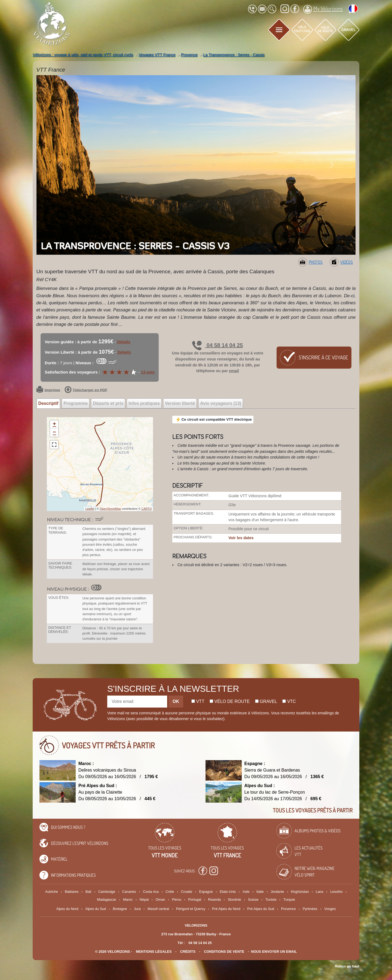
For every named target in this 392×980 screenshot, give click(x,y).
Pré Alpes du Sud (261, 909)
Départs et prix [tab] (108, 403)
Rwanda (214, 899)
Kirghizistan (300, 892)
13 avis (148, 372)
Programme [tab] (76, 403)
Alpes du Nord (67, 909)
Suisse (253, 899)
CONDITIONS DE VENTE (224, 952)
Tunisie (271, 899)
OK (176, 701)
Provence (289, 909)
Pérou (177, 899)
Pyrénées (310, 909)
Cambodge (107, 892)
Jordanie (277, 892)
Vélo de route (230, 701)
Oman (160, 899)
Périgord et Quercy (190, 909)
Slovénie (235, 899)
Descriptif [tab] (48, 403)
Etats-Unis (228, 892)
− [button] (54, 433)
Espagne (206, 892)
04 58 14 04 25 (218, 345)
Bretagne (120, 909)
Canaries (129, 892)
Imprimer (48, 390)
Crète (170, 892)
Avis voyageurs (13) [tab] (221, 403)
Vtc (289, 701)
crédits (188, 952)
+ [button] (54, 424)
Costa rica (151, 892)
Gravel (266, 701)
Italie (260, 892)
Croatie (187, 892)
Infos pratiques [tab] (144, 403)
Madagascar (106, 899)
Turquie (289, 899)
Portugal (195, 899)
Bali (88, 892)
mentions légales (154, 952)
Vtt (198, 701)
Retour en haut (347, 966)
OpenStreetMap (111, 509)
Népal (144, 899)
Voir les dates (241, 538)
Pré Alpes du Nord (226, 909)
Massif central (158, 909)
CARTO (146, 509)
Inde (246, 892)
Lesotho (336, 892)
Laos (320, 892)
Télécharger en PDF (86, 390)
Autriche (52, 892)
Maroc (128, 899)
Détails (124, 342)
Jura (137, 909)
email (234, 371)
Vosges (330, 909)
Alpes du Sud (96, 909)
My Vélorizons (323, 9)
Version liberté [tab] (180, 403)
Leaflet (90, 509)
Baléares (72, 892)
